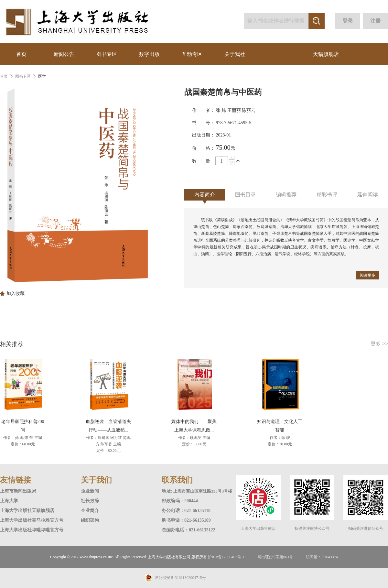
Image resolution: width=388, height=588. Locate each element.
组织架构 (90, 520)
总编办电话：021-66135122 (189, 530)
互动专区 (192, 54)
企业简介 (90, 511)
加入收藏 (16, 294)
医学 (42, 76)
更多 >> (379, 344)
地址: (167, 491)
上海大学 (9, 501)
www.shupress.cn (93, 557)
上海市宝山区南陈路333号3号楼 (203, 491)
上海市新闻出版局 (18, 491)
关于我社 (235, 54)
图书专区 (107, 54)
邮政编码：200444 (180, 501)
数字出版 (149, 54)
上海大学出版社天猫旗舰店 (27, 511)
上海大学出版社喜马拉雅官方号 (32, 520)
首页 (21, 54)
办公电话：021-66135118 (186, 511)
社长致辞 (90, 501)
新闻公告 (64, 54)
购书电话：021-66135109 (186, 520)
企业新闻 (90, 491)
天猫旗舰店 (326, 54)
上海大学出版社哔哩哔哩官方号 (32, 530)
